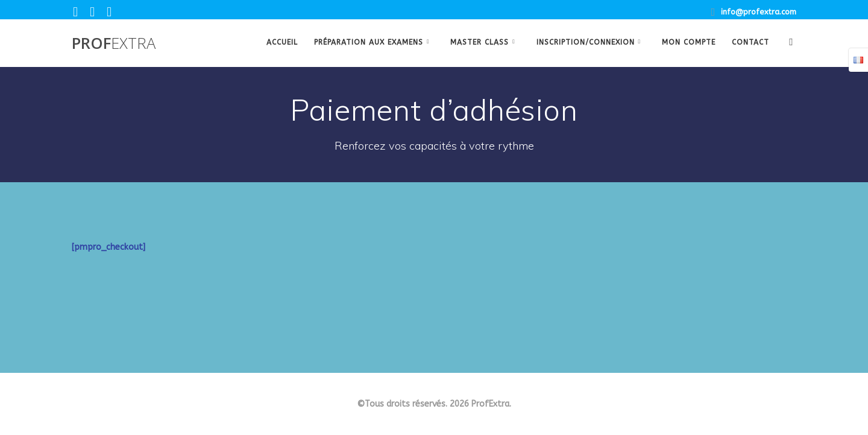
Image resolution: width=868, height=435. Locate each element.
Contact (750, 42)
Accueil (282, 42)
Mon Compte (689, 42)
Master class (480, 42)
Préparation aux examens (369, 42)
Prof (114, 43)
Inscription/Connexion (586, 42)
